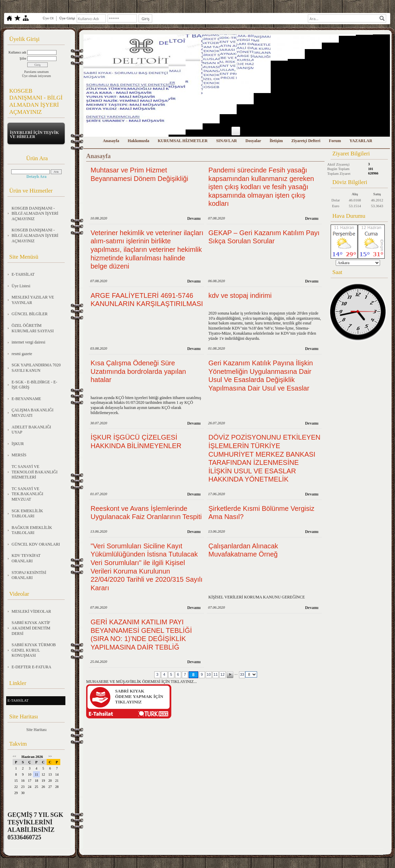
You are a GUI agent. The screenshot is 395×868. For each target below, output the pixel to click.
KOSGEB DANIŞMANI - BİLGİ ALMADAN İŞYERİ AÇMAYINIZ (35, 214)
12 (222, 674)
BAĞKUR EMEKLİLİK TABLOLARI (32, 530)
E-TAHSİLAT (23, 274)
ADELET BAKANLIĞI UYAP (31, 430)
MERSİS (19, 455)
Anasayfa (111, 141)
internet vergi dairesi (28, 342)
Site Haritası (36, 730)
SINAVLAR (227, 141)
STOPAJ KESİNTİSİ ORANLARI (29, 575)
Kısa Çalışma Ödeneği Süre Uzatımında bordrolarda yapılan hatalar (138, 371)
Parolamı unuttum (36, 72)
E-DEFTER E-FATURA (31, 667)
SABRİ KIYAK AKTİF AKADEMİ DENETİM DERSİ (31, 628)
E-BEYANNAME (26, 399)
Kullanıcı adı (17, 52)
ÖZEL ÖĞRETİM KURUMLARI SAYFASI (33, 328)
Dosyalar (253, 141)
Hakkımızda (138, 141)
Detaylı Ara (37, 177)
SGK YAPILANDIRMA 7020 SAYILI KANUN (36, 368)
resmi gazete (22, 354)
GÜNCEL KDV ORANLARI (36, 544)
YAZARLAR (361, 141)
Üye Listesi (21, 286)
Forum (335, 141)
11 (216, 674)
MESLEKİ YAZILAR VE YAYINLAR (33, 300)
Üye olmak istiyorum (37, 76)
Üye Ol (48, 18)
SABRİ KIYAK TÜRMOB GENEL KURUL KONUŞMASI (34, 650)
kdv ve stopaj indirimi (240, 295)
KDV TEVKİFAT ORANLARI (26, 558)
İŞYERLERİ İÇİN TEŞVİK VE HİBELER (34, 135)
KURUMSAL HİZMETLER (183, 141)
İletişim (276, 141)
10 (209, 674)
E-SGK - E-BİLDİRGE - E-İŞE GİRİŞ (34, 385)
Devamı (194, 218)
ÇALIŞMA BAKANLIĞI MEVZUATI (33, 413)
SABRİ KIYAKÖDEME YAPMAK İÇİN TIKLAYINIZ (139, 696)
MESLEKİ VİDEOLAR (31, 611)
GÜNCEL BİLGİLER (30, 314)
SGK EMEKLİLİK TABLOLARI (27, 514)
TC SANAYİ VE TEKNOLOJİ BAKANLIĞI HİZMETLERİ (35, 472)
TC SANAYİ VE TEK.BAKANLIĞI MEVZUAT (27, 494)
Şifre (23, 58)
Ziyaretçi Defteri (306, 141)
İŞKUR (18, 444)
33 (242, 674)
